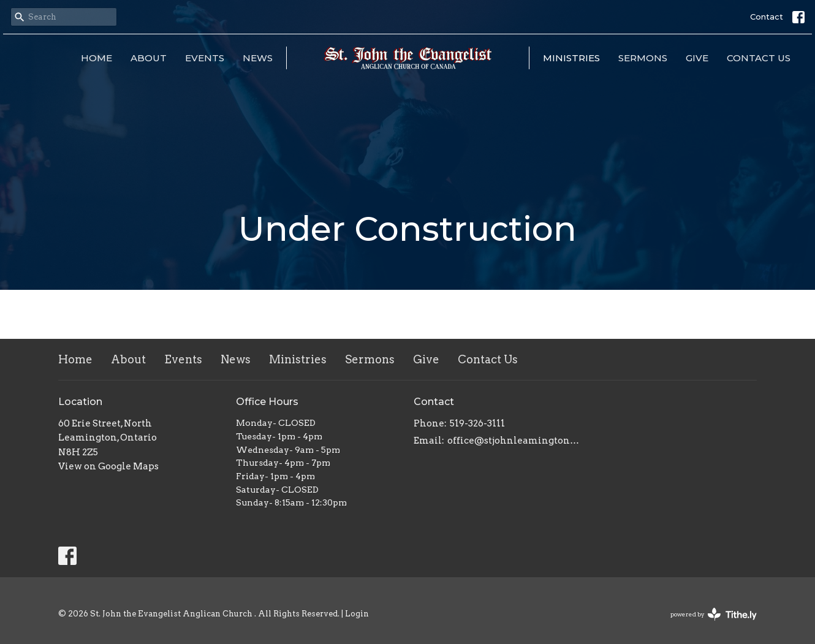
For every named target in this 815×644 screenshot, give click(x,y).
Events (205, 58)
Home (97, 58)
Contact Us (759, 58)
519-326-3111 (477, 423)
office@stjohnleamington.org (513, 441)
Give (697, 58)
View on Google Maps (108, 466)
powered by (714, 614)
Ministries (571, 58)
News (258, 58)
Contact (767, 17)
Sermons (643, 58)
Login (357, 614)
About (149, 58)
